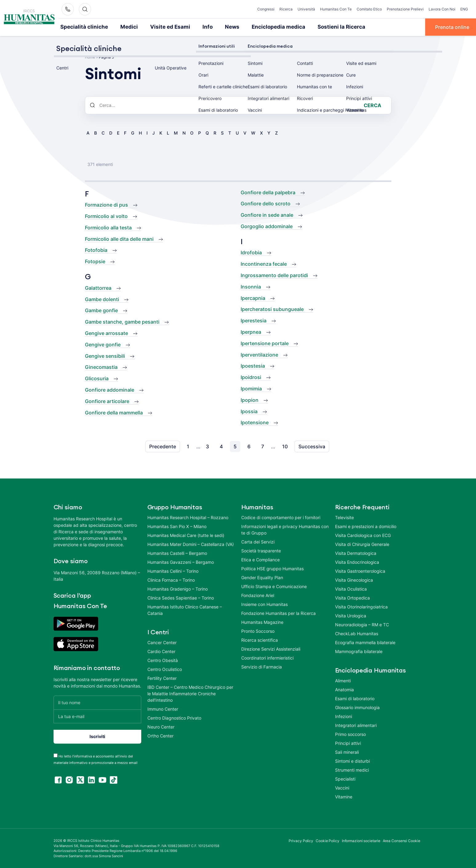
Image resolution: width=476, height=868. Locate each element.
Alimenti (343, 680)
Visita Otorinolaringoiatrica (361, 606)
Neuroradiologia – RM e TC (362, 624)
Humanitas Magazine (262, 622)
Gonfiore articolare (107, 401)
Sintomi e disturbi (352, 761)
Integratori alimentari (356, 725)
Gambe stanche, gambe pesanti (122, 321)
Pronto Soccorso (258, 631)
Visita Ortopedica (352, 598)
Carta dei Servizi (258, 541)
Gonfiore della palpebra (268, 192)
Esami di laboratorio (355, 698)
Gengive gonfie (103, 344)
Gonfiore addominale (110, 390)
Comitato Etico (369, 9)
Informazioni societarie (361, 840)
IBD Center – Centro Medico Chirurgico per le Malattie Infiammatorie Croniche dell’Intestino (190, 693)
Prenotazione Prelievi (405, 9)
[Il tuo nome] (97, 702)
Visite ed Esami (160, 27)
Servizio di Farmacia (262, 666)
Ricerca (286, 9)
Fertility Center (162, 678)
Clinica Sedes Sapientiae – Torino (181, 598)
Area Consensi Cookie (402, 840)
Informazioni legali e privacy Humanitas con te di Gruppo (285, 529)
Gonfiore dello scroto (266, 203)
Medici (122, 27)
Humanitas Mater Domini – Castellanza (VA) (191, 544)
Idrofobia (251, 252)
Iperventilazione (259, 354)
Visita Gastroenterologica (360, 571)
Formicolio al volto (106, 216)
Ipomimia (251, 388)
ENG (464, 9)
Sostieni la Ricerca (320, 27)
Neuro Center (161, 727)
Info (195, 27)
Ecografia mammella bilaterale (365, 642)
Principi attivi (348, 743)
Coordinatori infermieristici (267, 658)
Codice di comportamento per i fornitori (281, 517)
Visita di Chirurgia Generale (362, 544)
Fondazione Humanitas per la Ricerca (278, 613)
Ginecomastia (101, 367)
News (219, 27)
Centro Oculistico (165, 669)
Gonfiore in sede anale (267, 215)
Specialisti (345, 779)
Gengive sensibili (105, 355)
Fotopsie (95, 261)
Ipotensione (255, 422)
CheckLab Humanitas (357, 633)
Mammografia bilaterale (359, 651)
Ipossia (249, 411)
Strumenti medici (352, 770)
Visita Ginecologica (354, 580)
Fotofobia (96, 250)
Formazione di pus (106, 204)
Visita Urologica (351, 615)
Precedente (163, 446)
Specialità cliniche (81, 27)
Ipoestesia (253, 365)
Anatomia (344, 689)
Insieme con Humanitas (264, 604)
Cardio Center (161, 651)
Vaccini (342, 787)
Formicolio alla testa (108, 227)
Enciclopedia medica (262, 27)
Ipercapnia (253, 297)
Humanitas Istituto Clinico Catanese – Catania (185, 610)
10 (285, 446)
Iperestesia (254, 320)
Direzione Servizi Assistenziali (271, 649)
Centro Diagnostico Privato (174, 718)
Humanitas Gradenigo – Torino (178, 589)
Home (90, 57)
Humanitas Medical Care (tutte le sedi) (186, 535)
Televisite (344, 517)
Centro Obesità (163, 660)
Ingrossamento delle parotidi (274, 275)
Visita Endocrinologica (357, 562)
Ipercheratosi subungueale (272, 309)
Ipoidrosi (251, 377)
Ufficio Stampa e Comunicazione (274, 586)
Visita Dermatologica (356, 553)
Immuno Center (163, 709)
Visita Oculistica (351, 589)
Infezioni (344, 716)
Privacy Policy (301, 840)
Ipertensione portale (265, 343)
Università (306, 9)
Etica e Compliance (260, 559)
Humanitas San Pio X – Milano (177, 526)
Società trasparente (261, 550)
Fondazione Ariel (258, 595)
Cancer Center (162, 642)
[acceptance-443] (56, 755)
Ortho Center (160, 735)
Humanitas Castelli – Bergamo (177, 553)
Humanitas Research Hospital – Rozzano (188, 517)
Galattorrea (98, 287)
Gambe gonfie (101, 310)
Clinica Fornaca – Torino (171, 580)
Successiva (312, 446)
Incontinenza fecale (264, 264)
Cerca (372, 105)
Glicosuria (97, 378)
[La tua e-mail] (97, 716)
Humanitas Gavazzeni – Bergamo (181, 562)
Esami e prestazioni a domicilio (366, 526)
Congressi (266, 9)
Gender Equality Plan (262, 577)
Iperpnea (251, 332)
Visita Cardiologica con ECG (363, 535)
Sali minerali (347, 752)
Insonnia (251, 286)
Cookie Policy (328, 840)
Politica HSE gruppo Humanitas (272, 568)
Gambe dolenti (102, 299)
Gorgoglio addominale (267, 226)
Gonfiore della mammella (114, 412)
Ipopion (250, 399)
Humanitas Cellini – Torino (173, 571)
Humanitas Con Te (336, 9)
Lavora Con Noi (442, 9)
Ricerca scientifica (260, 640)
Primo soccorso (350, 734)
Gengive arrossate (106, 333)
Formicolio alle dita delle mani (119, 238)
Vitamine (344, 796)
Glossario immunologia (357, 707)
